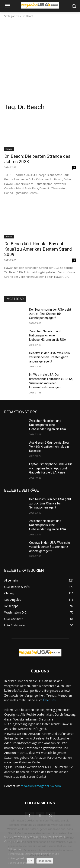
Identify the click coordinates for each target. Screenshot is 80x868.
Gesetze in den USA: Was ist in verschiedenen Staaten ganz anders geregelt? (49, 357)
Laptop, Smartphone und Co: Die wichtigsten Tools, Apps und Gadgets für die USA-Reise (51, 468)
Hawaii (9, 149)
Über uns (49, 700)
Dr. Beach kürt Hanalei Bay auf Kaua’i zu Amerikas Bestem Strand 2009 (38, 249)
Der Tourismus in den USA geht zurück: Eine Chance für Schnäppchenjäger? (50, 314)
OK (30, 861)
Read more (45, 861)
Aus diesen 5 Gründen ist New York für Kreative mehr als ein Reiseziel (49, 447)
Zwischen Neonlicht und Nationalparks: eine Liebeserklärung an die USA (48, 335)
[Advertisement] (40, 61)
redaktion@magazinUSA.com (41, 786)
